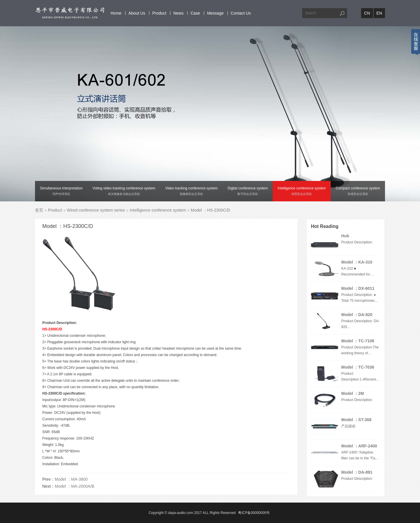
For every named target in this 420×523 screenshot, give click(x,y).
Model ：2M (353, 393)
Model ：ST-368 (356, 420)
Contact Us (241, 13)
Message (215, 13)
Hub (345, 236)
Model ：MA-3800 (71, 479)
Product (159, 13)
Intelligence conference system (158, 210)
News (178, 13)
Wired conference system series (96, 210)
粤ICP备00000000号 (254, 513)
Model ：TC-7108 (358, 341)
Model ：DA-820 (357, 315)
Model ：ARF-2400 (359, 446)
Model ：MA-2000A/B (75, 486)
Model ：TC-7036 (358, 367)
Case (195, 13)
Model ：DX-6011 (358, 288)
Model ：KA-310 (357, 262)
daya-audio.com (181, 513)
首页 (39, 210)
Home (116, 13)
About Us (137, 13)
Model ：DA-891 (357, 472)
